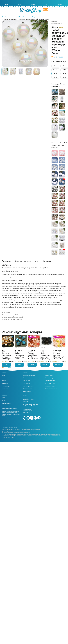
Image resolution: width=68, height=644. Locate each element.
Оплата (3, 398)
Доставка (4, 401)
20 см (64, 77)
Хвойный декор (27, 381)
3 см (55, 66)
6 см (64, 70)
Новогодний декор (27, 389)
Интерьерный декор (50, 383)
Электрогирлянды (27, 392)
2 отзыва (60, 57)
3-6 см (55, 70)
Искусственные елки (28, 378)
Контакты (4, 381)
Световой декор (49, 375)
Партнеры (4, 378)
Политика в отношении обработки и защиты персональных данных (10, 412)
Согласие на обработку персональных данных (11, 415)
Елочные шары (27, 383)
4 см (64, 66)
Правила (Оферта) (6, 403)
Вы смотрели (5, 383)
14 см (55, 77)
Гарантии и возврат (6, 406)
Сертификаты (5, 389)
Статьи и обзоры (6, 386)
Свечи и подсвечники (50, 381)
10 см (64, 73)
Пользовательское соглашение (9, 409)
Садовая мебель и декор (51, 389)
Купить (6, 365)
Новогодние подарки (50, 378)
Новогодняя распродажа (29, 375)
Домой (3, 375)
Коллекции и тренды (50, 386)
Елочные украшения (28, 386)
